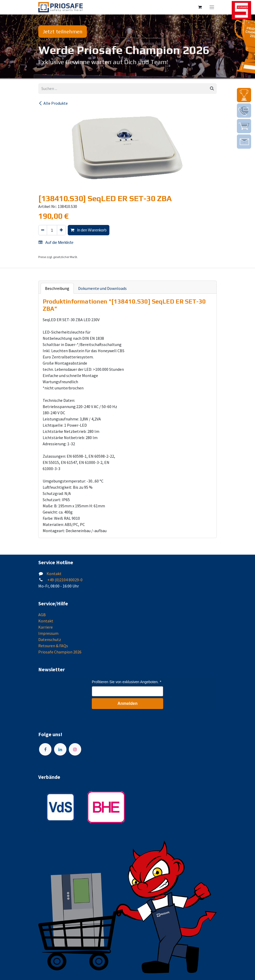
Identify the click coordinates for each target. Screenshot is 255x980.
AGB (42, 615)
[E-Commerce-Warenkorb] (200, 7)
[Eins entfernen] (43, 230)
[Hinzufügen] (61, 230)
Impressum (48, 633)
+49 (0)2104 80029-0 (65, 580)
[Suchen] (212, 89)
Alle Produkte (53, 103)
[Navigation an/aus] (212, 7)
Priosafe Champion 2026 (60, 652)
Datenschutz (50, 639)
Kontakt (54, 574)
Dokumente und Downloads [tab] (102, 288)
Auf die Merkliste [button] (56, 242)
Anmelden (127, 703)
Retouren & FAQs (53, 646)
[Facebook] (45, 749)
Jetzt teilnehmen (63, 31)
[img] (244, 95)
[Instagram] (75, 749)
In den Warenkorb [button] (89, 230)
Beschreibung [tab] (57, 288)
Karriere (46, 627)
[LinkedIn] (60, 749)
